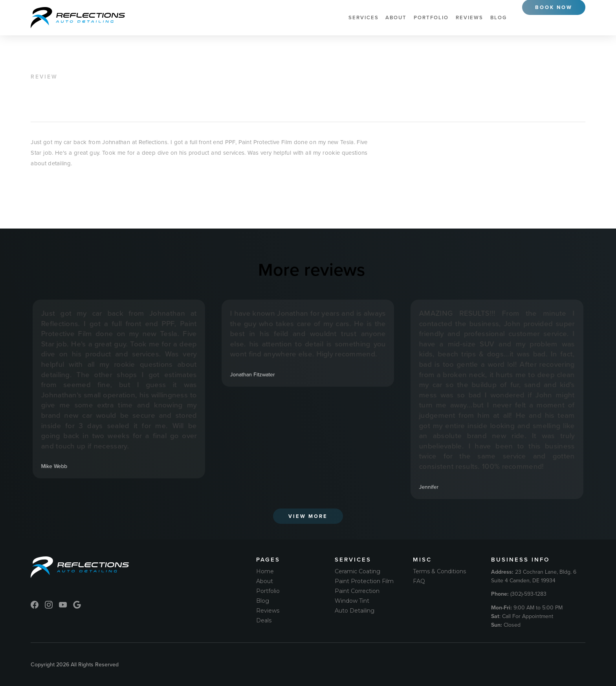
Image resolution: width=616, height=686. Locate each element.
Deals (264, 620)
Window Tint (352, 601)
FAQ (419, 581)
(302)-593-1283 (519, 594)
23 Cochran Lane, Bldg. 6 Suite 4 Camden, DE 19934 (534, 576)
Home (265, 571)
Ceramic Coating (357, 571)
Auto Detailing (355, 611)
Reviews (469, 17)
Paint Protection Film (364, 581)
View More (308, 516)
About (396, 17)
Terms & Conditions (439, 571)
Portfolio (431, 17)
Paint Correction (357, 591)
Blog (499, 17)
